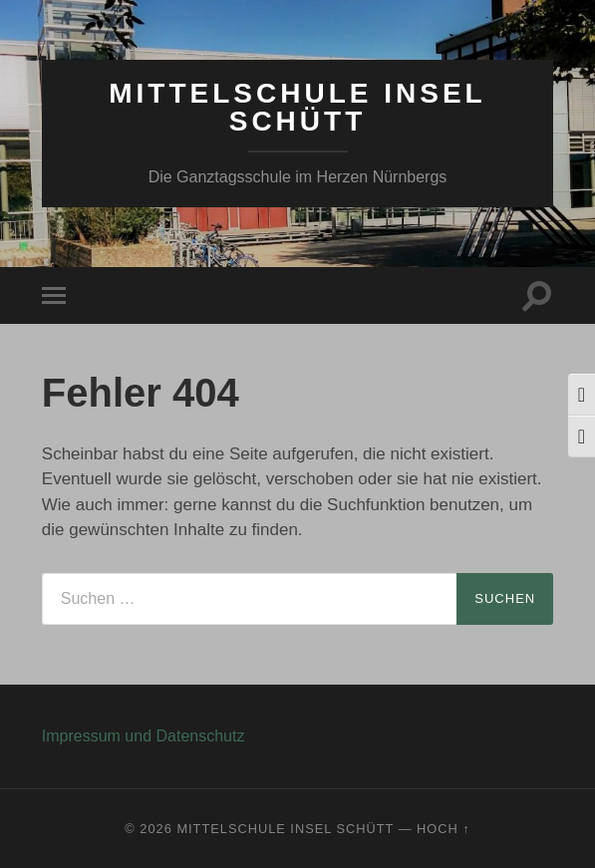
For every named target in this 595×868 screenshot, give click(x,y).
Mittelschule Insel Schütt (297, 107)
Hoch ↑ (444, 829)
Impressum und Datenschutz (144, 736)
